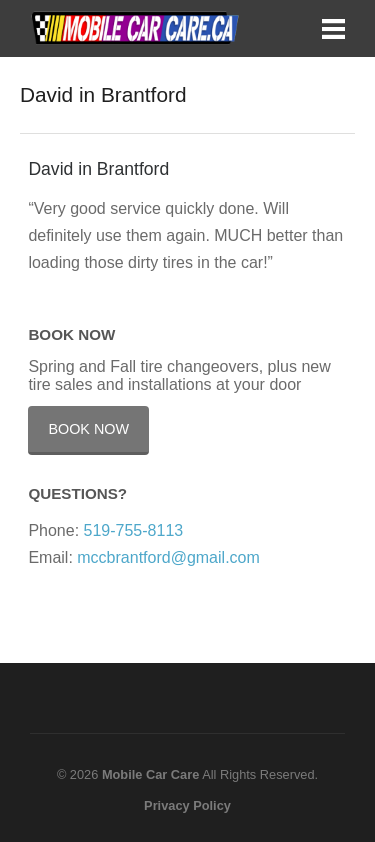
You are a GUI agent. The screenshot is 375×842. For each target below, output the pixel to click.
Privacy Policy (187, 805)
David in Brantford (98, 169)
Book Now (88, 429)
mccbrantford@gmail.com (168, 557)
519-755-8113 (134, 530)
